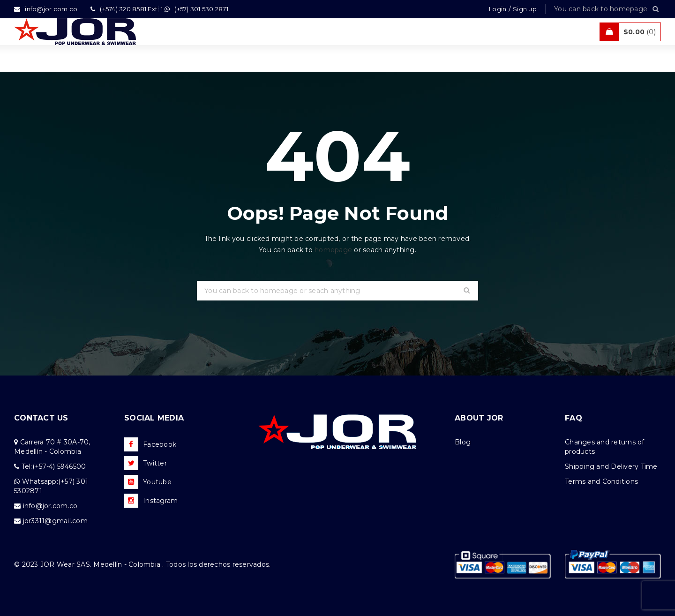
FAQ (574, 418)
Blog (463, 442)
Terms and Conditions (601, 481)
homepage (333, 250)
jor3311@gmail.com (55, 521)
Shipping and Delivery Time (611, 466)
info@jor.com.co (50, 506)
